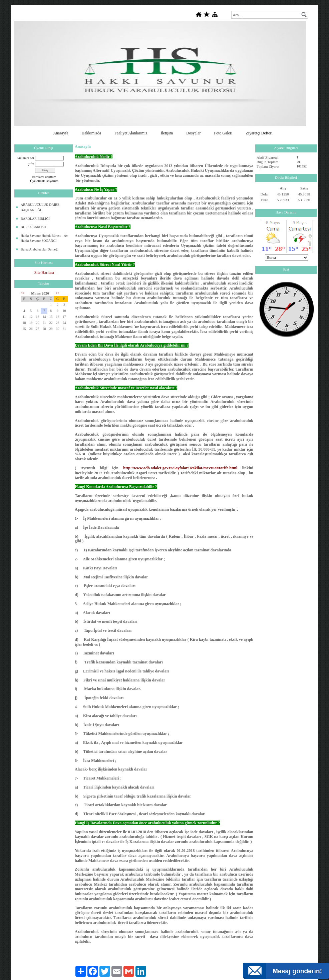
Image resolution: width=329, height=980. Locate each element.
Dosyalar (193, 133)
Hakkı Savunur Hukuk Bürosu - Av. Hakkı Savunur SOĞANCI (45, 238)
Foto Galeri (223, 133)
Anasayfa (61, 133)
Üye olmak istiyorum (44, 181)
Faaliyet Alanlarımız (131, 133)
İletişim (167, 133)
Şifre (31, 164)
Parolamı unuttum (44, 177)
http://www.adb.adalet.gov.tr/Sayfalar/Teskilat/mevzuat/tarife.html (180, 468)
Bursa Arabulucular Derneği (40, 249)
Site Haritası (44, 273)
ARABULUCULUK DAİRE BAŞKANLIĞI (40, 207)
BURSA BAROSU (33, 227)
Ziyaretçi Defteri (259, 133)
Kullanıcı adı (25, 158)
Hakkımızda (92, 133)
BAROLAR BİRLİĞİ (35, 219)
